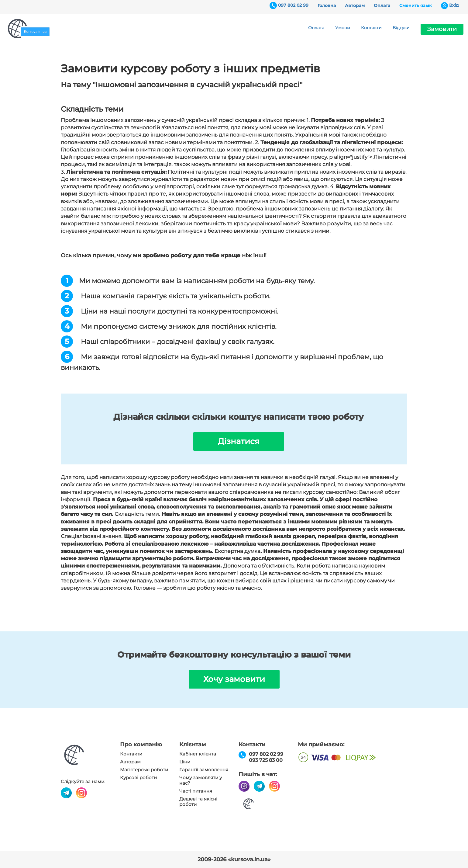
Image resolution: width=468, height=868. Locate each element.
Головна (327, 5)
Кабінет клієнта (198, 754)
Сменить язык (416, 5)
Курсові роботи (138, 778)
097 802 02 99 (293, 5)
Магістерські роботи (144, 770)
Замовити (442, 29)
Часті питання (196, 791)
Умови (343, 28)
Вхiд (454, 5)
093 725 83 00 (266, 760)
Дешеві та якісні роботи (198, 802)
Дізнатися (239, 441)
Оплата (382, 5)
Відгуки (401, 28)
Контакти (371, 28)
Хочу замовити (234, 679)
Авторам (355, 5)
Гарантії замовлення (204, 770)
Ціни (185, 762)
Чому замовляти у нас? (201, 780)
